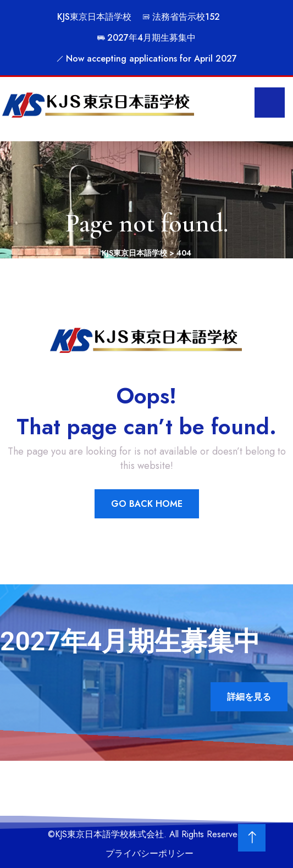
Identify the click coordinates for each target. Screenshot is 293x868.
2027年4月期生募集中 (146, 38)
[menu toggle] (270, 103)
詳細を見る (249, 697)
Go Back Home (147, 504)
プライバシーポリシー (150, 853)
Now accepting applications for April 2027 (146, 59)
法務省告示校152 (181, 17)
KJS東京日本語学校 (94, 17)
